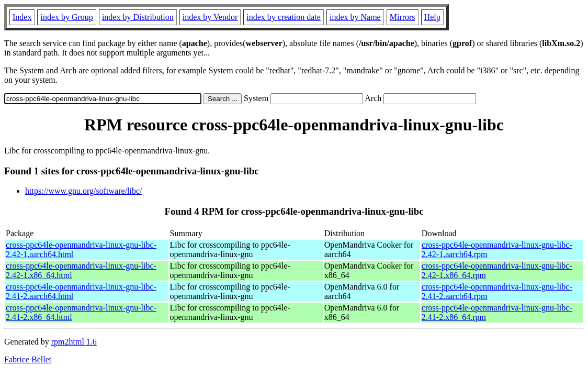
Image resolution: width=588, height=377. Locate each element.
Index (22, 17)
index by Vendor (210, 17)
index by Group (66, 17)
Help (432, 17)
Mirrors (403, 17)
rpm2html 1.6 (74, 342)
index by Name (355, 17)
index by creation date (284, 17)
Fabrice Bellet (28, 359)
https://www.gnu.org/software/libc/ (84, 191)
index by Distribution (138, 17)
